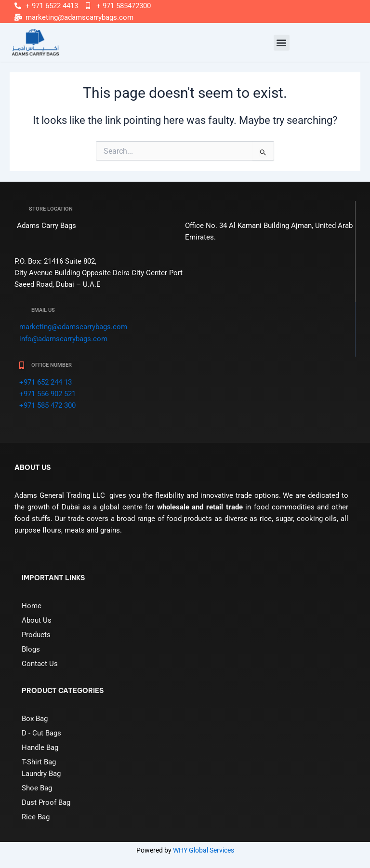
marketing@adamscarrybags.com (73, 327)
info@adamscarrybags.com (63, 339)
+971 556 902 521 (47, 394)
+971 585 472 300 (47, 405)
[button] (282, 43)
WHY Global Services (204, 850)
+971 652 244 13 (46, 382)
